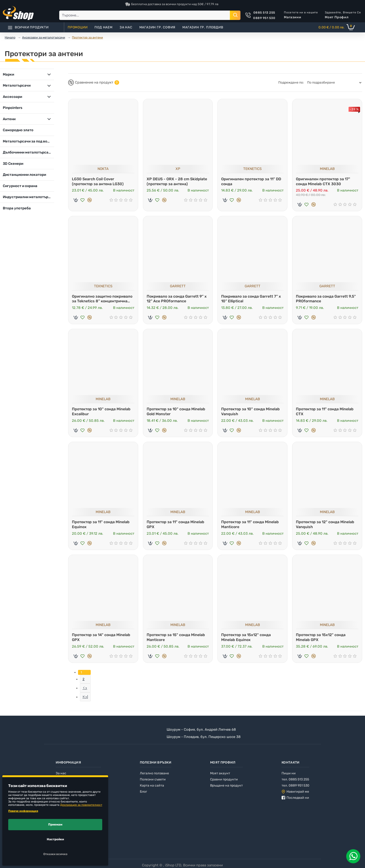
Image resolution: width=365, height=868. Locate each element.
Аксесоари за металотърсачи (44, 37)
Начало (10, 37)
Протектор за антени (87, 37)
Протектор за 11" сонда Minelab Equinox (101, 524)
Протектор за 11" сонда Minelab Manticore (250, 524)
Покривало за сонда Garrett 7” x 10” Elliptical (251, 299)
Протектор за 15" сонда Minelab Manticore (176, 637)
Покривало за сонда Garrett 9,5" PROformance (326, 299)
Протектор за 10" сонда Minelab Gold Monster (176, 411)
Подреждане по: (291, 83)
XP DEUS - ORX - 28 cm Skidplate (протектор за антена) (177, 181)
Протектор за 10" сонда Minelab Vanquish (250, 411)
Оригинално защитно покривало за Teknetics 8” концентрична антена (102, 299)
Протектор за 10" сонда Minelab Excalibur (101, 411)
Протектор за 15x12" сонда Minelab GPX (321, 637)
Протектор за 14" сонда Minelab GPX (101, 637)
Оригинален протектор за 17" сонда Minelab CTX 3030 (323, 181)
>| (87, 697)
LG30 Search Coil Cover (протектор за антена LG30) (98, 181)
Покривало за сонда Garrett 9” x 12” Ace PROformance (177, 299)
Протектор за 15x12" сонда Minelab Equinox (246, 637)
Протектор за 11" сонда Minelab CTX (325, 411)
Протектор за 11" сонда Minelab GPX (175, 524)
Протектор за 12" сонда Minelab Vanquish (325, 524)
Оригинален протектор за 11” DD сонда (251, 181)
